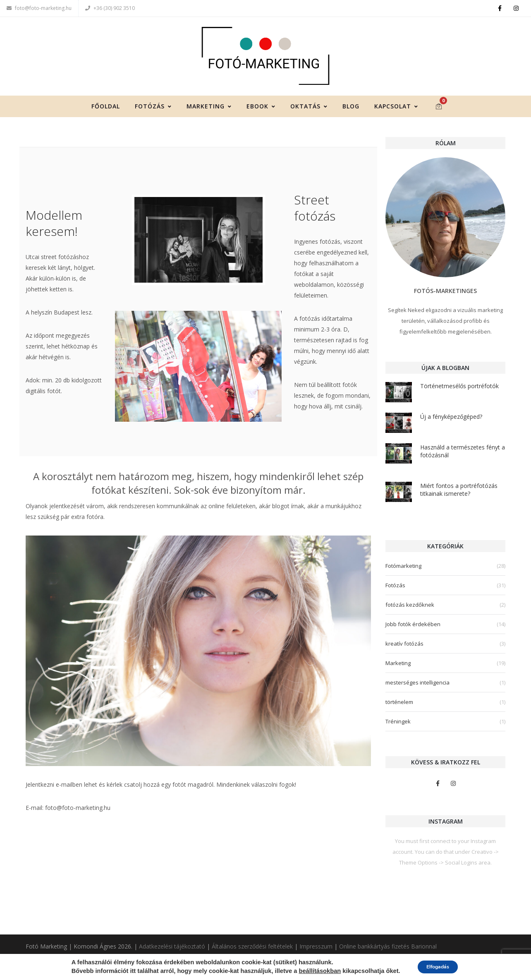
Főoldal (106, 112)
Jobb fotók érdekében (413, 630)
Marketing (209, 112)
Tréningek (398, 727)
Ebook (261, 112)
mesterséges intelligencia (417, 688)
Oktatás (309, 112)
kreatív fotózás (404, 649)
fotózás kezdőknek (410, 610)
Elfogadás (438, 967)
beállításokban (314, 971)
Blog (351, 112)
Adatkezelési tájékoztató (172, 947)
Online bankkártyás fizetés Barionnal (388, 947)
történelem (399, 708)
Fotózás (153, 112)
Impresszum (316, 947)
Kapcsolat (396, 112)
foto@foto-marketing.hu (39, 8)
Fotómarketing (403, 572)
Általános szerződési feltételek (252, 947)
